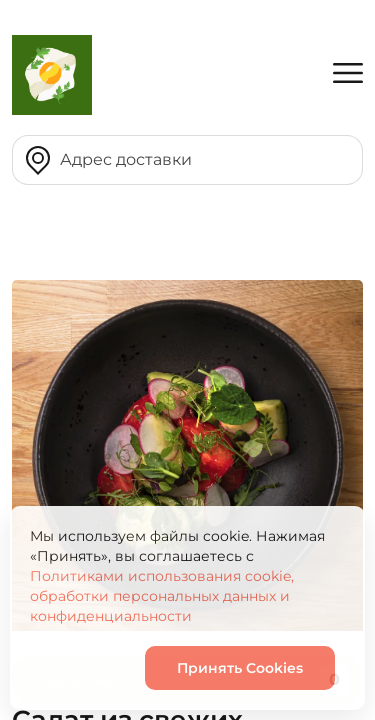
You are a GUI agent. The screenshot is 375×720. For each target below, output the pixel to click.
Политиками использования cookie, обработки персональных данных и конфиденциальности (162, 596)
